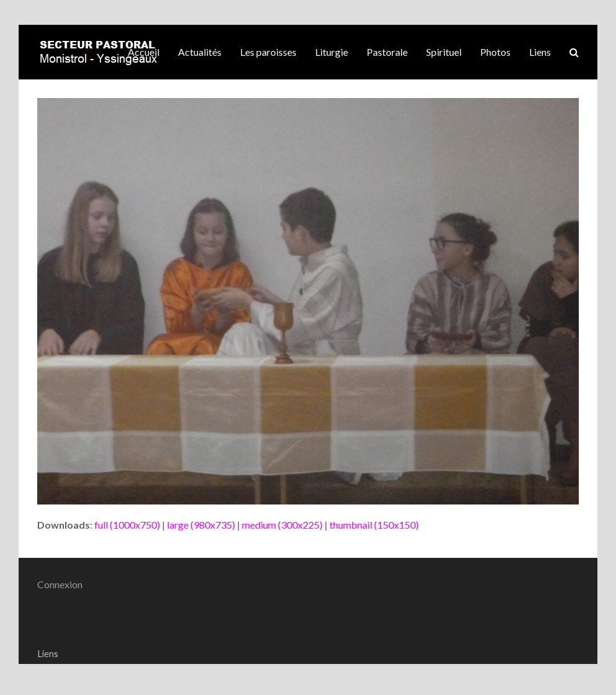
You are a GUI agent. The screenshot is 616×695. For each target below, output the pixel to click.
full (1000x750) (127, 525)
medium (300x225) (282, 525)
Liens (48, 653)
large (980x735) (201, 525)
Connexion (60, 584)
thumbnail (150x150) (374, 525)
